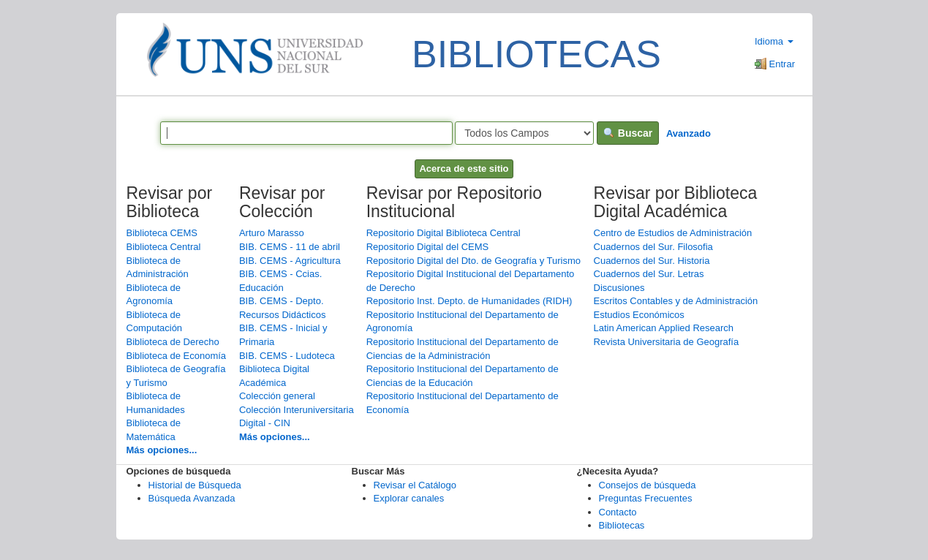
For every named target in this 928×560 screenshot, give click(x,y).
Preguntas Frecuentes (646, 498)
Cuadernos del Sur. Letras (649, 274)
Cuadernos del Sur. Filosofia (653, 247)
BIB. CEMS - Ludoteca (287, 356)
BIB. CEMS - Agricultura (290, 261)
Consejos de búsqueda (648, 485)
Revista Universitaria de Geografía (667, 342)
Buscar (628, 133)
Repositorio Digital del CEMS (428, 247)
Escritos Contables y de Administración (676, 301)
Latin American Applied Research (664, 328)
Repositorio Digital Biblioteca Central (444, 233)
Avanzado (689, 133)
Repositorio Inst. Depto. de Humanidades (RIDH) (469, 301)
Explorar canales (409, 498)
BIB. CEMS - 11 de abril (290, 247)
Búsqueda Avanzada (192, 498)
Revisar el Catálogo (415, 485)
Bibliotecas (622, 525)
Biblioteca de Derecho (173, 342)
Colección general (277, 396)
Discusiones (619, 288)
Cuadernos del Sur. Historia (652, 261)
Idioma (774, 41)
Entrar (775, 64)
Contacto (618, 512)
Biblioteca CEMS (162, 233)
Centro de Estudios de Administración (673, 233)
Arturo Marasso (272, 233)
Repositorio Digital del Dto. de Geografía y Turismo (474, 261)
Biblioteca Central (164, 247)
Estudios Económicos (639, 315)
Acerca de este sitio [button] (464, 169)
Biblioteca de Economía (177, 356)
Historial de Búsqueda (195, 485)
